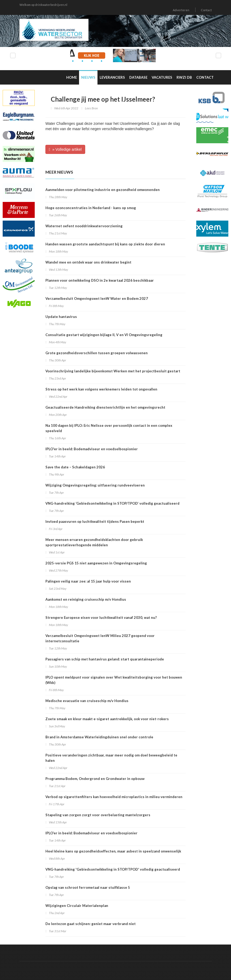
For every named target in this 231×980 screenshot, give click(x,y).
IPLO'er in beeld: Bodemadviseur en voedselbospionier (92, 449)
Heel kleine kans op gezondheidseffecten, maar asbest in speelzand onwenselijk (113, 851)
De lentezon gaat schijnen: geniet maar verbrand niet (91, 924)
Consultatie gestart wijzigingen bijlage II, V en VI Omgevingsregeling (104, 335)
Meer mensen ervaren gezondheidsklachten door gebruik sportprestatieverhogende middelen (94, 542)
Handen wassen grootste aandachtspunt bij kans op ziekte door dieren (105, 244)
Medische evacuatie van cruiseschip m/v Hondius (87, 701)
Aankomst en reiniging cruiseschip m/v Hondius (86, 599)
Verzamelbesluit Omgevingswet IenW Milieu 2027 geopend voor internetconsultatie (100, 638)
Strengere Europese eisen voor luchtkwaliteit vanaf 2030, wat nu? (101, 618)
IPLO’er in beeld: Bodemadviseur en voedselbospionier (91, 833)
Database (138, 77)
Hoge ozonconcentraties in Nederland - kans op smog (91, 208)
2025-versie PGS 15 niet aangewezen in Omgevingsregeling (96, 563)
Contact (206, 10)
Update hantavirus (61, 317)
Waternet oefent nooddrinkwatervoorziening (84, 226)
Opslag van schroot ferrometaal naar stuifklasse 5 (88, 887)
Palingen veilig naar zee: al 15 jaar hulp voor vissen (88, 581)
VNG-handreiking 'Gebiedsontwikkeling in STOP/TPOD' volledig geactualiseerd (113, 869)
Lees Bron (91, 108)
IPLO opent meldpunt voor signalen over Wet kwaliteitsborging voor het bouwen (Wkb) (114, 680)
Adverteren (181, 10)
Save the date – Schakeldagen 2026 (75, 467)
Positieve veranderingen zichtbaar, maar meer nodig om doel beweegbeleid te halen (111, 758)
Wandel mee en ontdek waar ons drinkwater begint (88, 262)
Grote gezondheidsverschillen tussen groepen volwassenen (97, 353)
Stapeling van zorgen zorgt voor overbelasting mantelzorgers (98, 815)
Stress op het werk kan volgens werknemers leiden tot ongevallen (101, 389)
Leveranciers (112, 77)
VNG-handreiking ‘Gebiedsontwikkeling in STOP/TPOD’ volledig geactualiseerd (112, 503)
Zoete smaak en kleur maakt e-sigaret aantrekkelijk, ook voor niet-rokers (107, 719)
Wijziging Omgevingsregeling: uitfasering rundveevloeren (95, 485)
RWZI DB (184, 77)
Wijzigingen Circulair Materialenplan (77, 906)
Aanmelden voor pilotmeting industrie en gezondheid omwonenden (103, 190)
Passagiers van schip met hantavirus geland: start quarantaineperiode (105, 659)
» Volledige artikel (65, 149)
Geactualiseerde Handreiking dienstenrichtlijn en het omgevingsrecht (105, 407)
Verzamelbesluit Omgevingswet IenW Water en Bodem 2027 (97, 298)
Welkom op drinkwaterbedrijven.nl (43, 5)
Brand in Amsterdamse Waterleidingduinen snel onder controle (99, 737)
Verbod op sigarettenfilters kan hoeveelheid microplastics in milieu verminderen (114, 797)
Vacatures (162, 77)
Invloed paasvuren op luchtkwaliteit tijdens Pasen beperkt (95, 521)
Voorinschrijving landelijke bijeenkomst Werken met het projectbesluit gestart (113, 371)
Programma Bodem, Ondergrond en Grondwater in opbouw (95, 779)
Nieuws (88, 77)
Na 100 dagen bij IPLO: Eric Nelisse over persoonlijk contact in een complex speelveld (109, 428)
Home (72, 77)
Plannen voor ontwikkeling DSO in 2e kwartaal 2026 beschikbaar (100, 280)
